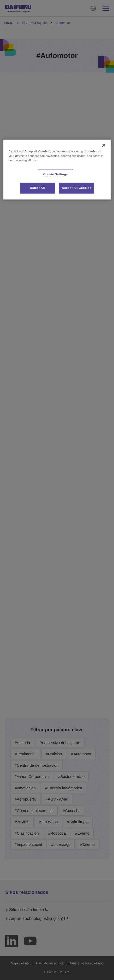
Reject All (37, 188)
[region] (57, 170)
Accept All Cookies (77, 188)
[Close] (104, 145)
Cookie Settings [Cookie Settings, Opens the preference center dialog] (56, 175)
